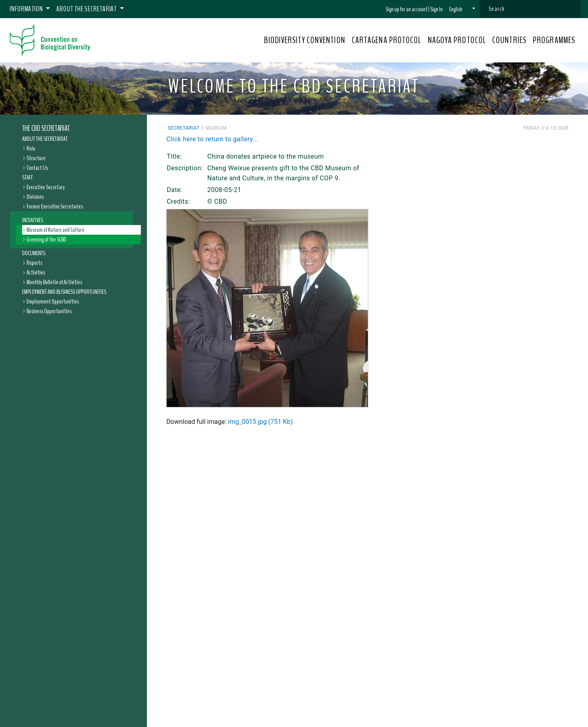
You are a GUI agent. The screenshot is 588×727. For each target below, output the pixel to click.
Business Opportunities (49, 311)
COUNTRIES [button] (509, 40)
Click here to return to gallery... (212, 139)
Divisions (35, 197)
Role (31, 149)
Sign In (436, 9)
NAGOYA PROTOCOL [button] (457, 40)
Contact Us (37, 168)
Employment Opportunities (53, 302)
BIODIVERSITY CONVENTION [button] (304, 40)
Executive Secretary (46, 187)
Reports (34, 263)
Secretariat (184, 128)
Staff (28, 178)
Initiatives (33, 220)
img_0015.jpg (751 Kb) (261, 422)
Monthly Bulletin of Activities (54, 282)
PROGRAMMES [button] (554, 40)
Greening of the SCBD (46, 240)
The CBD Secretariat (46, 128)
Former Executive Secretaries (55, 207)
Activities (36, 273)
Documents (34, 253)
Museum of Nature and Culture (56, 230)
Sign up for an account (406, 9)
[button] (462, 9)
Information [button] (27, 9)
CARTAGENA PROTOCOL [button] (387, 40)
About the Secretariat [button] (87, 9)
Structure (36, 158)
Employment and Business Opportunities (64, 292)
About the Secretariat (45, 139)
